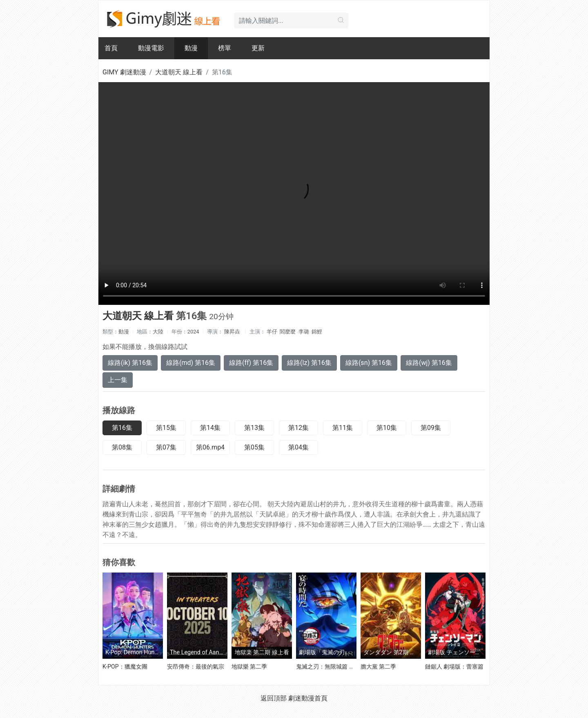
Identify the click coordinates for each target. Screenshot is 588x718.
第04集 (298, 447)
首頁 (111, 48)
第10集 (387, 428)
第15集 (166, 428)
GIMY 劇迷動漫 (124, 72)
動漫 (191, 48)
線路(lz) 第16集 (309, 363)
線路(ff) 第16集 (251, 363)
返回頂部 (274, 698)
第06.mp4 (210, 447)
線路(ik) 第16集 (130, 363)
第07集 (166, 447)
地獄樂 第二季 (249, 667)
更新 (258, 48)
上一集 (118, 380)
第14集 (210, 428)
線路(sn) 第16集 (369, 363)
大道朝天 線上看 (179, 72)
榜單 (225, 48)
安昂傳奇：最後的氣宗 (196, 667)
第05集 (254, 447)
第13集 (254, 428)
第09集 (431, 428)
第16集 (122, 428)
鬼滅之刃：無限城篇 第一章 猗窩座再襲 (346, 667)
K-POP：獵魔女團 (125, 667)
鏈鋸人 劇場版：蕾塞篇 (454, 667)
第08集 (122, 447)
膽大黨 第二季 (378, 667)
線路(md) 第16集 (191, 363)
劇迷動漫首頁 (308, 698)
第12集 (298, 428)
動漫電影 (151, 48)
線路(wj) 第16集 (429, 363)
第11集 (343, 428)
